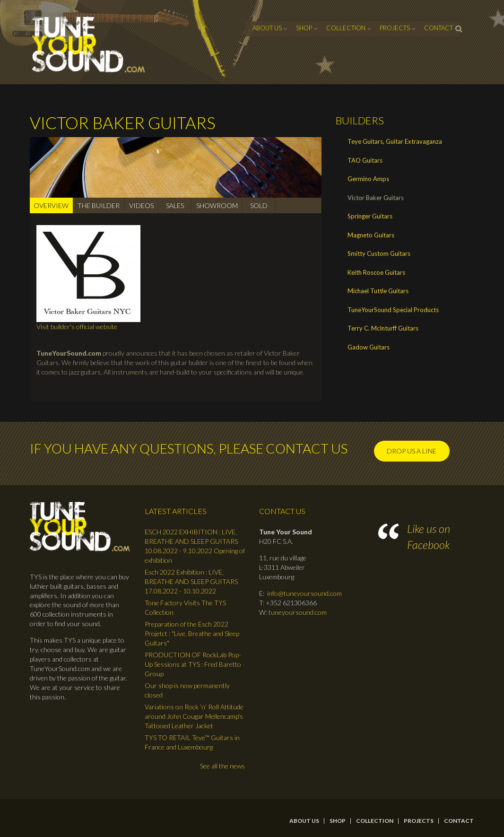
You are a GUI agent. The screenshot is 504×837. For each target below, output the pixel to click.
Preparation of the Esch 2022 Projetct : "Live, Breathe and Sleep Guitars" (192, 633)
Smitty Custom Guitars (379, 253)
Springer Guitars (370, 216)
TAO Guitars (365, 160)
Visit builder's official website (77, 327)
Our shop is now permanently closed (187, 690)
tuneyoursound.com (298, 612)
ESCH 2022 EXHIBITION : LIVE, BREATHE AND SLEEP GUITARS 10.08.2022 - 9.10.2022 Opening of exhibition (195, 546)
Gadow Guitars (369, 347)
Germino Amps (368, 179)
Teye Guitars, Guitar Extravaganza (395, 141)
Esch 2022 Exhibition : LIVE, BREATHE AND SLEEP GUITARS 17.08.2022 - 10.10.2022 (191, 581)
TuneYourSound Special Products (393, 310)
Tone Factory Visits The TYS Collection (185, 607)
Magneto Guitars (371, 235)
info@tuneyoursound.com (304, 593)
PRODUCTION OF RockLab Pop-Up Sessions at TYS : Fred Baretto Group (193, 664)
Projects (395, 28)
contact (439, 28)
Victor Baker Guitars (376, 198)
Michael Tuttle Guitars (378, 291)
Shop (304, 28)
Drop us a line (412, 451)
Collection (346, 28)
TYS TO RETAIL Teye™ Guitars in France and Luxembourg (192, 742)
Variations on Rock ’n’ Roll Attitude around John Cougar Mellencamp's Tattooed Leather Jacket (194, 716)
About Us (267, 28)
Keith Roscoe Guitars (376, 272)
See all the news (222, 766)
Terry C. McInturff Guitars (383, 328)
